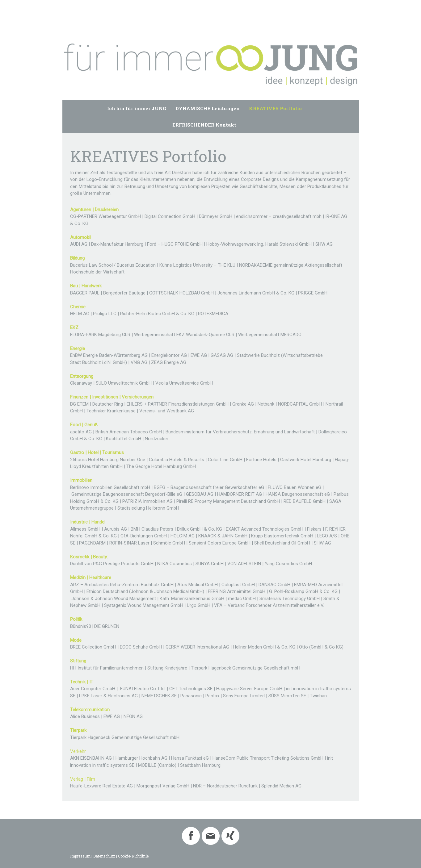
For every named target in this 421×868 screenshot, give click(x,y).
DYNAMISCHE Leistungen (208, 108)
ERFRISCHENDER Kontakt (204, 125)
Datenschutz (104, 856)
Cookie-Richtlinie (133, 856)
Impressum (80, 856)
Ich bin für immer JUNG (137, 108)
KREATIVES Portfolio (275, 108)
